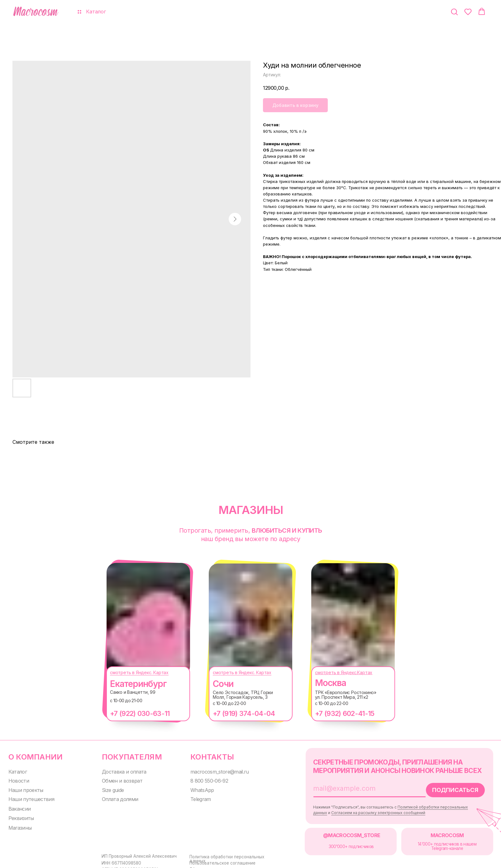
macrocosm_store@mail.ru (212, 771)
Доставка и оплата (120, 771)
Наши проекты (24, 789)
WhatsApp (196, 789)
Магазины (19, 825)
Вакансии (18, 807)
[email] (354, 787)
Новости (17, 780)
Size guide (110, 789)
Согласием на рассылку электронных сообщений (369, 811)
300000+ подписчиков (343, 844)
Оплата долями (116, 798)
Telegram (195, 798)
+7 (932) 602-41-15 (338, 713)
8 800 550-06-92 (204, 780)
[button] (454, 12)
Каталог (17, 771)
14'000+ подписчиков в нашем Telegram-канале (436, 844)
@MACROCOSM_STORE (342, 833)
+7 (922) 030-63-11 (134, 713)
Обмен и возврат (117, 780)
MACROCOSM (436, 833)
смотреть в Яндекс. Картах (133, 672)
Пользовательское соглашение (217, 860)
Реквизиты (19, 816)
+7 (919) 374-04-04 (238, 713)
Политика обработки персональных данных (229, 854)
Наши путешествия (29, 798)
